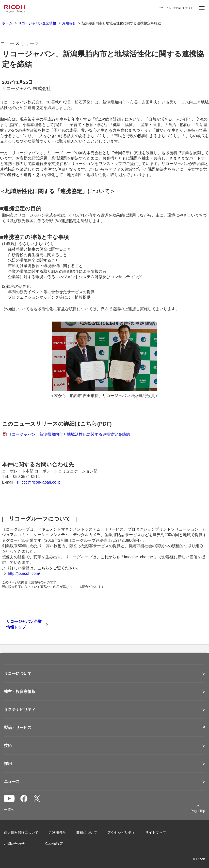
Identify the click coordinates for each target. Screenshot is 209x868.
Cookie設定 (54, 844)
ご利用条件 (57, 832)
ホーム (7, 23)
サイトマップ (156, 832)
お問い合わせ (14, 844)
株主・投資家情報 (20, 692)
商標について (87, 832)
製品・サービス (18, 728)
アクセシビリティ (121, 832)
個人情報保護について (21, 832)
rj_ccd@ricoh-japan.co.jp (39, 482)
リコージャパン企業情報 (37, 23)
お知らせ (69, 23)
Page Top (198, 811)
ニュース (12, 782)
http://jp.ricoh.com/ (24, 573)
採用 (8, 764)
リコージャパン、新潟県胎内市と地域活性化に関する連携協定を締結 (69, 434)
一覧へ (9, 810)
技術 (8, 746)
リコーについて (18, 674)
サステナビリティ (20, 710)
